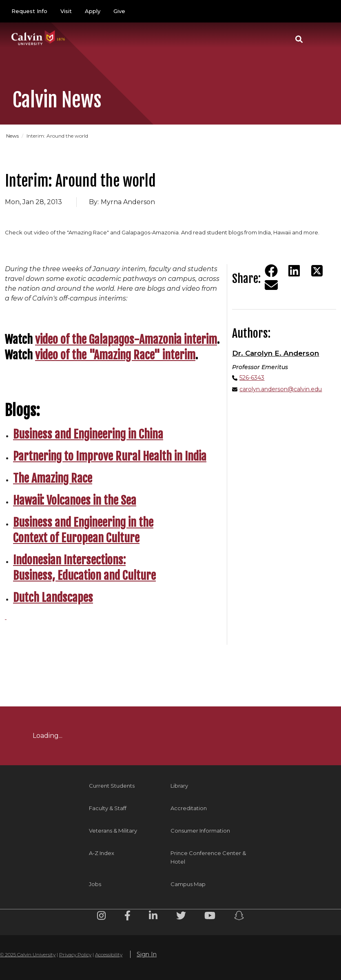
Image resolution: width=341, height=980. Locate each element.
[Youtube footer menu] (210, 917)
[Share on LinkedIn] (294, 271)
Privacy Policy (75, 954)
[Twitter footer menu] (181, 917)
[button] (299, 39)
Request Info (29, 11)
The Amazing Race (53, 478)
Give (119, 11)
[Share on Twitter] (317, 271)
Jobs (95, 884)
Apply (93, 11)
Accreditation (189, 808)
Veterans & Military (113, 831)
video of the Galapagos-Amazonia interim (126, 340)
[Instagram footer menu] (101, 917)
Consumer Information (200, 831)
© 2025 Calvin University (28, 954)
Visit (66, 11)
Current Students (112, 786)
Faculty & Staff (108, 808)
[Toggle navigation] (320, 39)
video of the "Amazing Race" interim (115, 355)
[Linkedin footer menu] (153, 917)
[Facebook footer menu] (127, 917)
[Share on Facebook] (271, 271)
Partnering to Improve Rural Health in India (110, 456)
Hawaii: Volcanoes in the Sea (75, 500)
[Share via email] (271, 285)
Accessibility (109, 954)
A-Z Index (102, 853)
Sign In (147, 954)
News (12, 136)
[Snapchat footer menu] (239, 917)
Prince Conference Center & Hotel (208, 857)
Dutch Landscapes (53, 598)
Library (179, 786)
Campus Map (188, 884)
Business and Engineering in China (88, 434)
